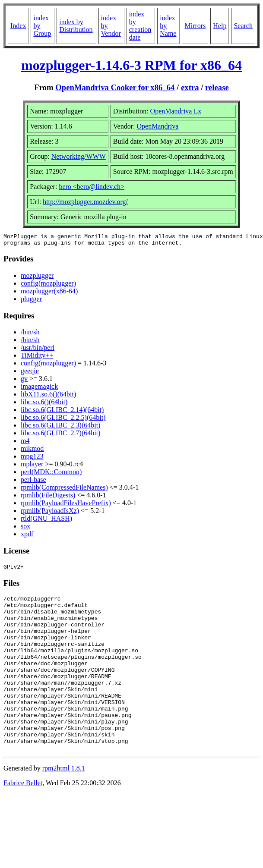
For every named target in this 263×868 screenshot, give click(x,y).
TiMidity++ (37, 358)
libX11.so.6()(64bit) (48, 397)
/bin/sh (30, 335)
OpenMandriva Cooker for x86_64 (115, 87)
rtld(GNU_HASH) (46, 521)
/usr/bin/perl (38, 350)
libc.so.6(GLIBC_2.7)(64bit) (60, 436)
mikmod (32, 451)
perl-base (33, 482)
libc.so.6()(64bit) (44, 404)
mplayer (32, 467)
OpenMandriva (157, 126)
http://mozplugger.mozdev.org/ (85, 202)
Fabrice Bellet (23, 818)
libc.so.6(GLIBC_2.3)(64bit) (60, 428)
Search (243, 26)
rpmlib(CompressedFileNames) (64, 490)
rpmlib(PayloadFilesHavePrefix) (66, 505)
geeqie (30, 373)
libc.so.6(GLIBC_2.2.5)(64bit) (63, 420)
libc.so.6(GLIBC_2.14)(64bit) (62, 412)
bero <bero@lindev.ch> (92, 187)
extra (190, 87)
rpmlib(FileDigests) (48, 498)
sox (25, 529)
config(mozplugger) (48, 286)
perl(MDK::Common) (51, 474)
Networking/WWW (79, 156)
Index (18, 26)
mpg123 (32, 459)
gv (24, 381)
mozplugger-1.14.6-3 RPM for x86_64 (131, 65)
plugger (31, 301)
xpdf (27, 536)
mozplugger (37, 278)
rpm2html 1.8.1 (64, 803)
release (217, 87)
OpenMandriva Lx (176, 111)
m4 (25, 443)
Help (220, 26)
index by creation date (140, 26)
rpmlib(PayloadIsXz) (50, 513)
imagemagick (39, 389)
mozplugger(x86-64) (49, 294)
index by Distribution (76, 26)
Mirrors (195, 26)
